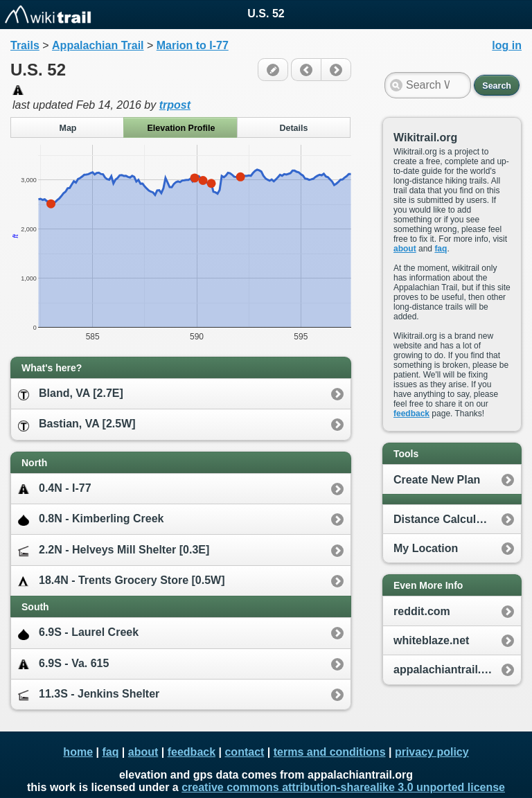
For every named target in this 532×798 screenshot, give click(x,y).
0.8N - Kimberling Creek (91, 519)
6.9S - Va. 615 (63, 664)
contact (244, 752)
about (405, 249)
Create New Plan (437, 480)
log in (507, 45)
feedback (411, 414)
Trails (25, 45)
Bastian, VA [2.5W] (77, 424)
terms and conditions (330, 752)
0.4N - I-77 (55, 489)
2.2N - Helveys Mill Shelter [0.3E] (114, 550)
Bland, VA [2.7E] (71, 394)
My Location (426, 548)
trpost (175, 105)
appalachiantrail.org (446, 670)
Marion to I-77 (193, 45)
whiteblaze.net (431, 640)
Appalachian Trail (98, 45)
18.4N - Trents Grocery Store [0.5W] (122, 581)
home (78, 752)
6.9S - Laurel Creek (78, 633)
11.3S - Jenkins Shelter (89, 694)
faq (441, 249)
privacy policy (432, 752)
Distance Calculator (445, 519)
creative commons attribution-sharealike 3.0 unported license (343, 787)
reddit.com (422, 611)
